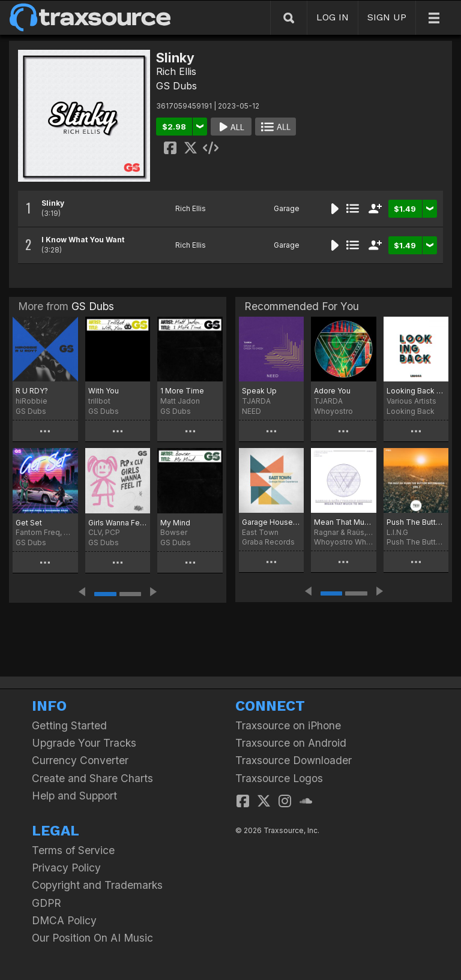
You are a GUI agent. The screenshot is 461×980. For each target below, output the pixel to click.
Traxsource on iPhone (288, 725)
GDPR (47, 903)
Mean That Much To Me (343, 522)
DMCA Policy (64, 920)
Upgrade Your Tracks (84, 743)
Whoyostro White (343, 542)
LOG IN (333, 17)
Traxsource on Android (291, 743)
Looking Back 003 (416, 391)
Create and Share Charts (92, 778)
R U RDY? (32, 391)
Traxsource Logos (279, 778)
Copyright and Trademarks (97, 885)
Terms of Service (73, 850)
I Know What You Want (83, 240)
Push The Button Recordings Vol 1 (416, 522)
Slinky (53, 203)
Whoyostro (333, 411)
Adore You (332, 391)
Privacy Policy (66, 868)
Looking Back (411, 411)
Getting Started (69, 725)
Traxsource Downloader (294, 760)
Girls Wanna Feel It (118, 523)
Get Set (29, 523)
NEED (252, 411)
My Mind (175, 523)
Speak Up (259, 391)
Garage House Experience (271, 522)
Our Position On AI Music (92, 938)
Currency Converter (80, 760)
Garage (287, 208)
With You (104, 391)
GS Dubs (176, 86)
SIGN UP (387, 17)
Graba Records (268, 542)
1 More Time (182, 391)
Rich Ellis (176, 71)
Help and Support (74, 796)
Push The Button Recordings (416, 542)
